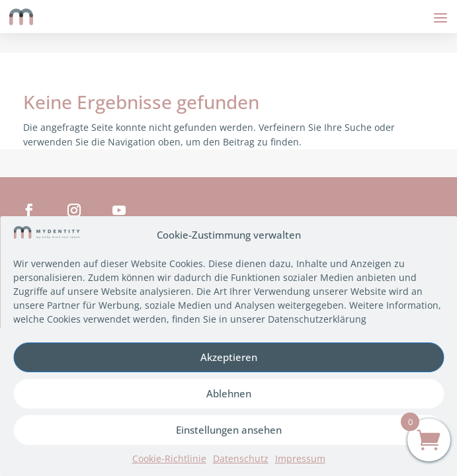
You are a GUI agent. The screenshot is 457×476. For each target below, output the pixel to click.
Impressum (300, 458)
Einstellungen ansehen (229, 430)
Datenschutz (241, 458)
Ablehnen (229, 393)
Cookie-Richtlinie (169, 458)
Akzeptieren (229, 357)
